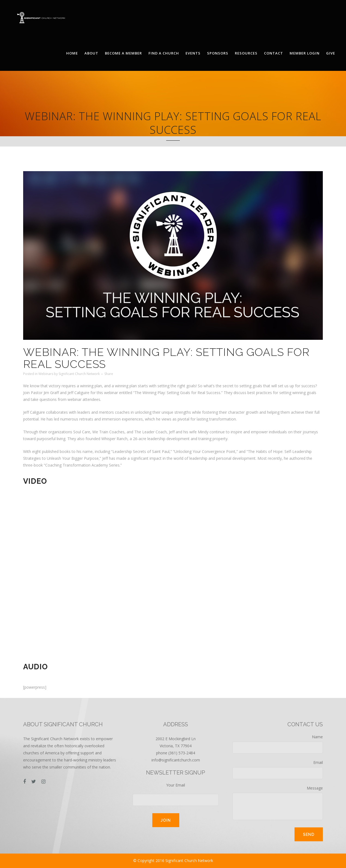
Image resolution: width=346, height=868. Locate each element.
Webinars (46, 374)
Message (278, 803)
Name (278, 744)
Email (278, 769)
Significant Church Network (79, 374)
